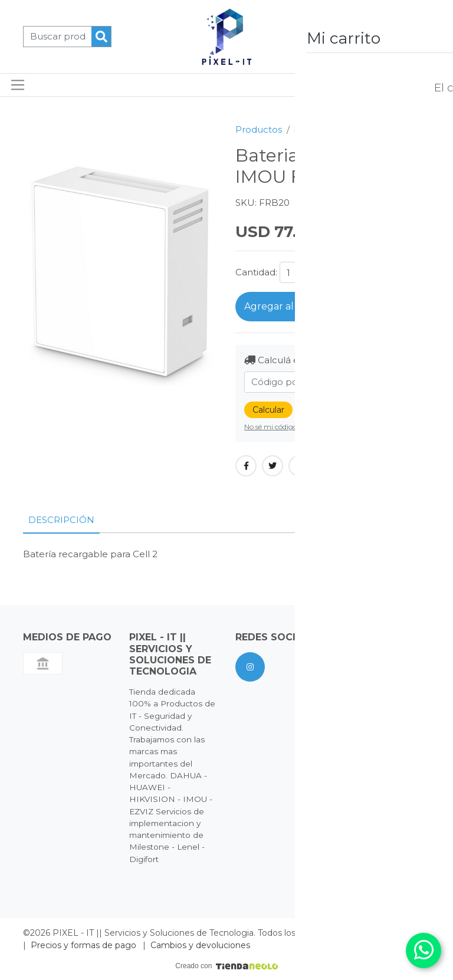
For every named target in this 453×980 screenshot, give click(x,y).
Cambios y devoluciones (200, 945)
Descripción (61, 520)
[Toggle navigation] (18, 85)
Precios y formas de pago (83, 945)
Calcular (268, 410)
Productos (259, 129)
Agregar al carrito (285, 306)
